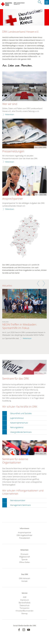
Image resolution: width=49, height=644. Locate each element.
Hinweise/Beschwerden (24, 611)
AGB (25, 597)
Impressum (24, 600)
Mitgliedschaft (25, 557)
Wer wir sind (10, 104)
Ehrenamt (24, 554)
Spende (25, 559)
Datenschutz (25, 605)
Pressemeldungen (13, 151)
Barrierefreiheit (25, 603)
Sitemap (24, 613)
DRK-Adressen (25, 578)
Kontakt (24, 581)
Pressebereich (25, 538)
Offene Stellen (24, 562)
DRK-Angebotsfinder (24, 535)
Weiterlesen (10, 114)
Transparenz (24, 608)
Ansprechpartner (13, 199)
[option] (24, 316)
